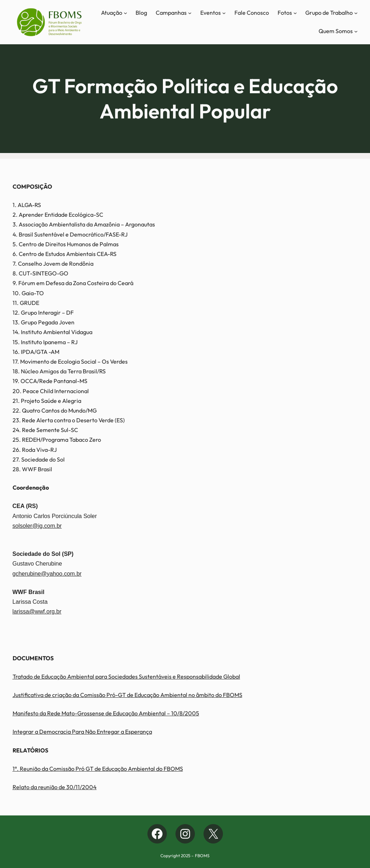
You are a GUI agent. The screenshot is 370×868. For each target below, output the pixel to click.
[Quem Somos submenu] (356, 31)
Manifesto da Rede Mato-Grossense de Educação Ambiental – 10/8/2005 (106, 713)
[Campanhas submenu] (190, 13)
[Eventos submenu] (224, 13)
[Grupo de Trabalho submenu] (356, 13)
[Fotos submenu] (295, 13)
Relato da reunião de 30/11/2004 (55, 787)
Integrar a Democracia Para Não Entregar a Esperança (82, 732)
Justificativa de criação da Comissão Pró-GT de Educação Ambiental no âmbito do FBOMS (127, 695)
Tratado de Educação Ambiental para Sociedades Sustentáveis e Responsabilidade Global (126, 676)
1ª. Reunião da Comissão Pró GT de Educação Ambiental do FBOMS (98, 769)
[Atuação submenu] (125, 13)
